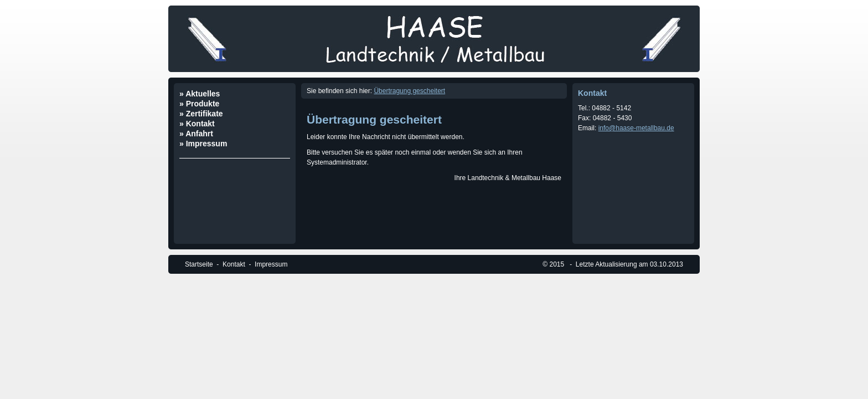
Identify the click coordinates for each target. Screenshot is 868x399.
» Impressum (203, 144)
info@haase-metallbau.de (636, 128)
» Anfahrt (196, 134)
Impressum (271, 264)
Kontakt (234, 264)
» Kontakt (197, 124)
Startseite (199, 264)
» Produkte (199, 104)
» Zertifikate (201, 114)
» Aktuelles (200, 94)
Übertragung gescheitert (409, 91)
